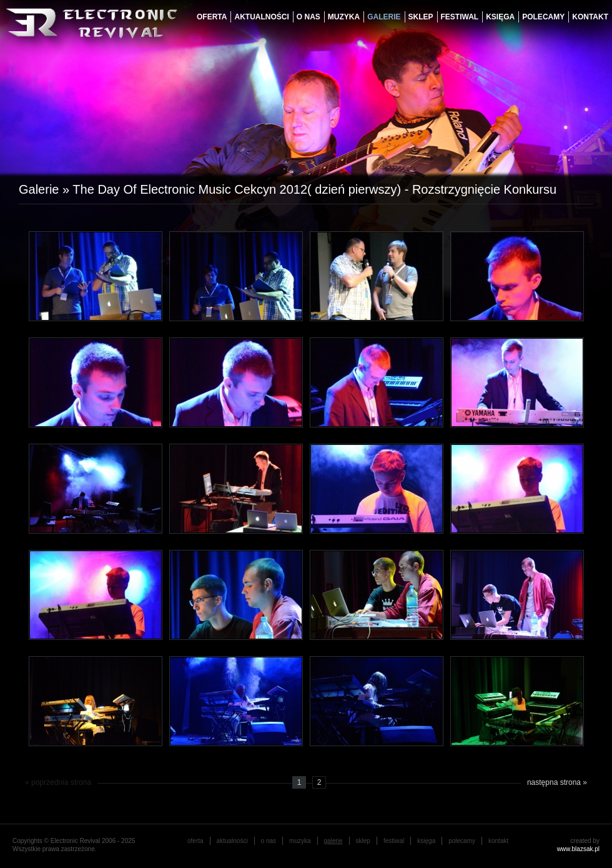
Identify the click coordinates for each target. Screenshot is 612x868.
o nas (308, 17)
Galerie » (46, 189)
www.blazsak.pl (578, 849)
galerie (384, 17)
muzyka (344, 17)
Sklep (421, 17)
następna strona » (557, 782)
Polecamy (543, 17)
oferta (212, 17)
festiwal (460, 17)
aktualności (261, 17)
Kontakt (590, 17)
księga (500, 17)
